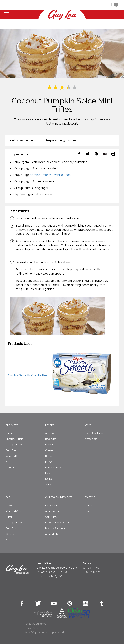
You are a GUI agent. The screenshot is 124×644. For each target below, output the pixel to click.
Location (89, 511)
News (88, 425)
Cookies (49, 450)
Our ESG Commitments (59, 497)
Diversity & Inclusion (56, 528)
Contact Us (90, 506)
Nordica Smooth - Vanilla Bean (50, 175)
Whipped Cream (15, 456)
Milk (8, 462)
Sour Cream (12, 450)
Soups (49, 479)
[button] (107, 5)
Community (51, 517)
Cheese (10, 467)
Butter (9, 433)
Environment (52, 506)
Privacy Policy (32, 628)
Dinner (49, 462)
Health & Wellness (94, 433)
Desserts (50, 456)
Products (12, 425)
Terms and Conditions (35, 624)
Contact (90, 497)
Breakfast (50, 445)
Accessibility (52, 534)
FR (116, 5)
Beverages (51, 439)
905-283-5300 (91, 568)
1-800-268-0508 (92, 572)
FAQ (8, 497)
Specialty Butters (15, 439)
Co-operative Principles (57, 523)
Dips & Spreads (53, 467)
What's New (91, 439)
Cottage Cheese (14, 445)
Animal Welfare (53, 511)
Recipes (50, 425)
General (10, 506)
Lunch (48, 473)
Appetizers (51, 433)
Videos (49, 485)
